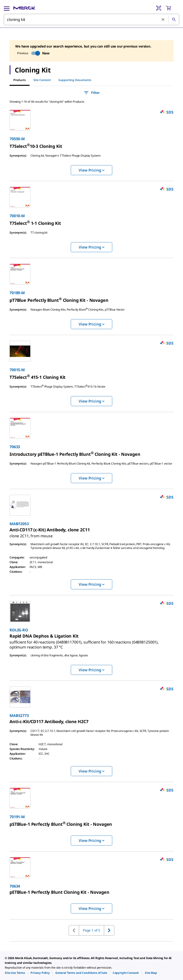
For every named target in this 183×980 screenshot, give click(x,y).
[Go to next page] (109, 930)
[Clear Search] (163, 20)
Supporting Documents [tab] (75, 80)
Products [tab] (20, 80)
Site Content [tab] (42, 80)
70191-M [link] (17, 817)
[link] (36, 146)
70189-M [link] (17, 293)
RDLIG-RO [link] (19, 630)
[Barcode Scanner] (159, 8)
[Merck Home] (24, 8)
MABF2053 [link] (19, 524)
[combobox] (91, 19)
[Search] (174, 19)
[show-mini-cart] (172, 8)
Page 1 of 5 (91, 930)
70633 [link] (15, 447)
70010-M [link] (17, 216)
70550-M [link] (17, 139)
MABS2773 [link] (19, 716)
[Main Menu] (7, 8)
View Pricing (91, 170)
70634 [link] (15, 886)
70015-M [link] (17, 370)
